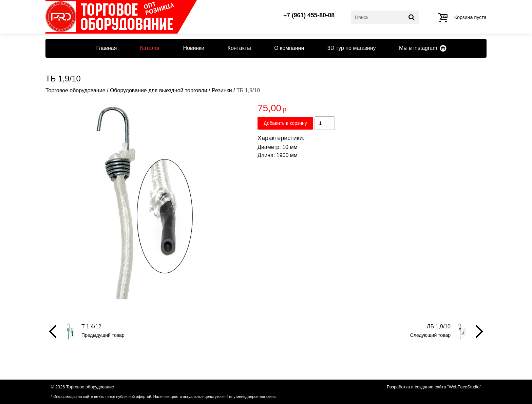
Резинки (222, 90)
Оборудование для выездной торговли (159, 90)
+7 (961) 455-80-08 (309, 16)
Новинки (194, 48)
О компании (289, 48)
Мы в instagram (418, 48)
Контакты (239, 48)
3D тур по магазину (352, 48)
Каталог (150, 48)
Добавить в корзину (285, 123)
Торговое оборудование (75, 90)
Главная (106, 48)
